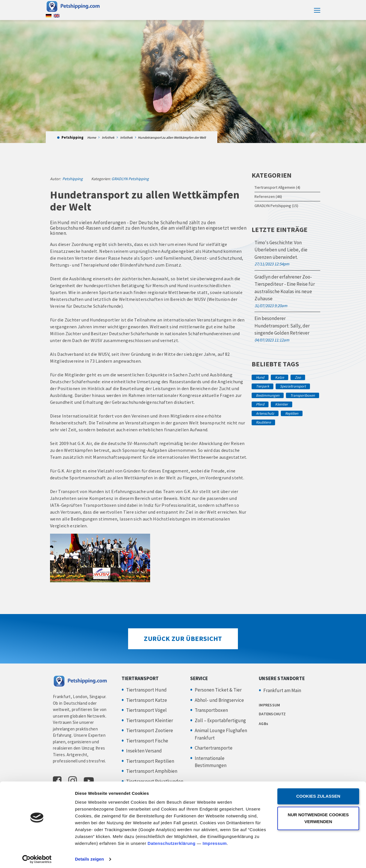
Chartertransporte (214, 748)
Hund (260, 377)
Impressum (215, 841)
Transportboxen (303, 395)
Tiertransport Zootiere (150, 730)
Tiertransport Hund (146, 690)
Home (92, 137)
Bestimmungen (268, 395)
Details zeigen (89, 857)
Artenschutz (265, 413)
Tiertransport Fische (147, 741)
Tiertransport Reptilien (150, 761)
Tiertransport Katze (147, 700)
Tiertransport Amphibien (152, 771)
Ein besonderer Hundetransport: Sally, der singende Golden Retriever (282, 326)
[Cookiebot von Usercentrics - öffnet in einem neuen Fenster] (37, 857)
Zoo (298, 377)
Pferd (260, 404)
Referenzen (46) (268, 196)
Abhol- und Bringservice (219, 700)
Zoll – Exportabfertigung (220, 720)
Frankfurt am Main (282, 690)
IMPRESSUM (269, 705)
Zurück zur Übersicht (183, 638)
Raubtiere (263, 422)
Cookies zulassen (318, 794)
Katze (280, 377)
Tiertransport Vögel (146, 710)
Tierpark (262, 386)
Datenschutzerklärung (172, 841)
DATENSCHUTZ (272, 714)
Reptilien (292, 413)
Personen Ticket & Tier (218, 690)
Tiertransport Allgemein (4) (277, 187)
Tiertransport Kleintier (150, 720)
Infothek (108, 137)
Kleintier (282, 404)
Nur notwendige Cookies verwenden (318, 816)
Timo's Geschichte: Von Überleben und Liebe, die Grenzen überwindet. (281, 250)
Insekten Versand (144, 751)
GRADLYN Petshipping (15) (276, 206)
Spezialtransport (293, 386)
